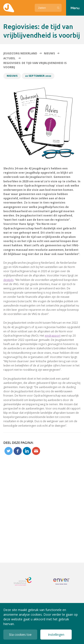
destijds (8, 280)
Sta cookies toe (20, 635)
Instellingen (56, 635)
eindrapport (53, 336)
